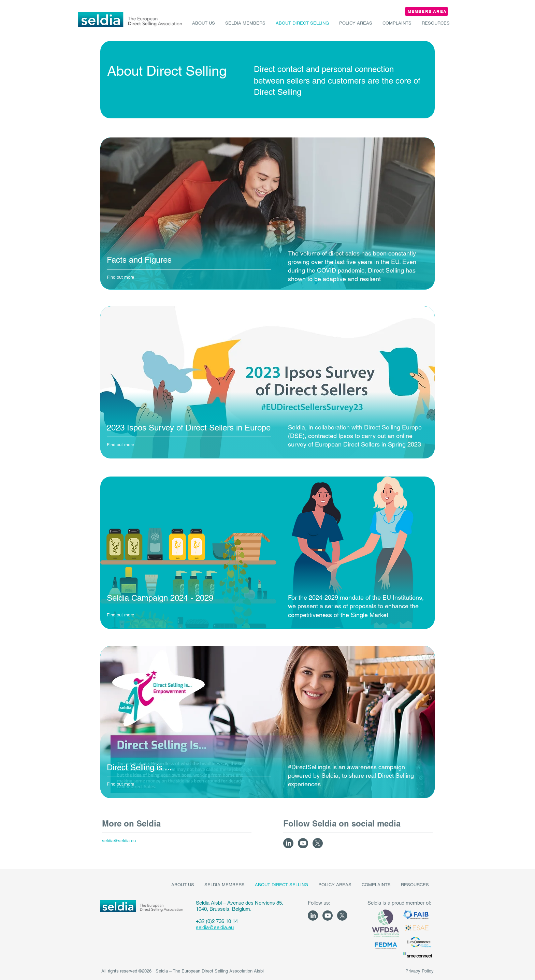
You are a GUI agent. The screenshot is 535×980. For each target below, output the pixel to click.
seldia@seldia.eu (215, 927)
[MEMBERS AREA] (426, 11)
